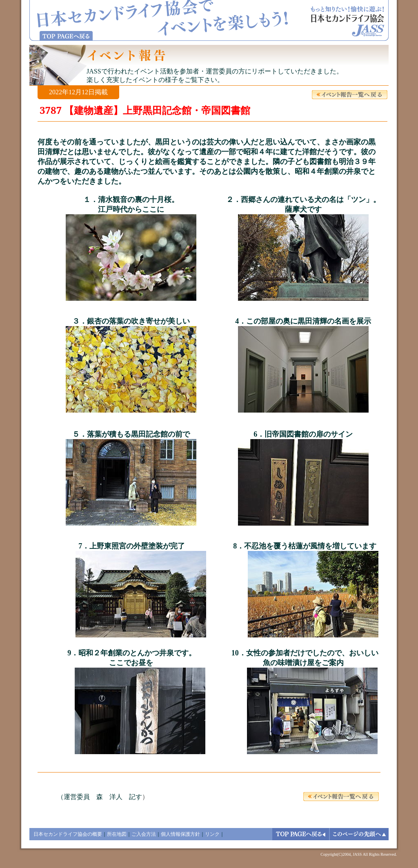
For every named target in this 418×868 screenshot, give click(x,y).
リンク (212, 834)
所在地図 (117, 834)
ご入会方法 (144, 834)
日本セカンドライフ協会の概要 (68, 834)
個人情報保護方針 (180, 834)
